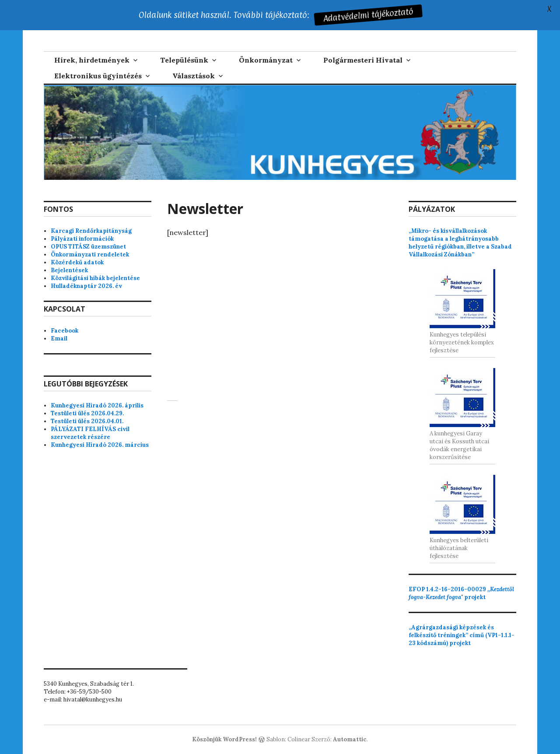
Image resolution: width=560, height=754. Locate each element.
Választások (194, 76)
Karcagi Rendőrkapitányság (91, 231)
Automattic (350, 739)
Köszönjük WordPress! (224, 739)
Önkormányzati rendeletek (90, 254)
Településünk (184, 60)
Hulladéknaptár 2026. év (86, 286)
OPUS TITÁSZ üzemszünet (88, 247)
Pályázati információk (82, 239)
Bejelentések (69, 270)
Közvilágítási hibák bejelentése (95, 278)
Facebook (65, 331)
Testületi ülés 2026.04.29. (87, 413)
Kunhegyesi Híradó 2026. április (97, 405)
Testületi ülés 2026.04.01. (87, 421)
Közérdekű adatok (77, 262)
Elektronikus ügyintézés (98, 76)
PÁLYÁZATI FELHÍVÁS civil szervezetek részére (90, 433)
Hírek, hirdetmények (92, 60)
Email (59, 338)
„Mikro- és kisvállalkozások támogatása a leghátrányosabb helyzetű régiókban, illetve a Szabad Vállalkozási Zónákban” (460, 243)
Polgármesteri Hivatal (363, 60)
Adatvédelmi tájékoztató (367, 15)
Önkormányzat (266, 60)
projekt (461, 593)
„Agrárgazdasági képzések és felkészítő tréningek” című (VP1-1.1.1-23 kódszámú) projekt (462, 635)
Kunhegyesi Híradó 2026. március (100, 445)
